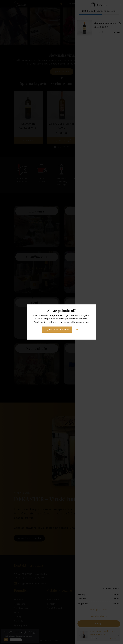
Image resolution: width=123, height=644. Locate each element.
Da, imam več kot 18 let (57, 329)
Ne (77, 329)
